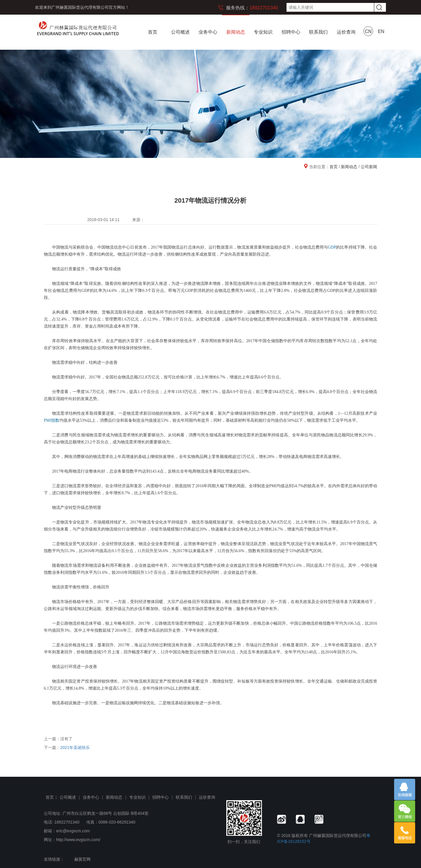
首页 (153, 32)
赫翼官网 (82, 859)
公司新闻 (369, 167)
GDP (332, 247)
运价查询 (346, 32)
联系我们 (318, 32)
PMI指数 (52, 420)
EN (381, 31)
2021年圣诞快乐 (75, 748)
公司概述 (180, 32)
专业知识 (263, 32)
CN (368, 31)
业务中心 (208, 32)
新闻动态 (236, 32)
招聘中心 (291, 32)
